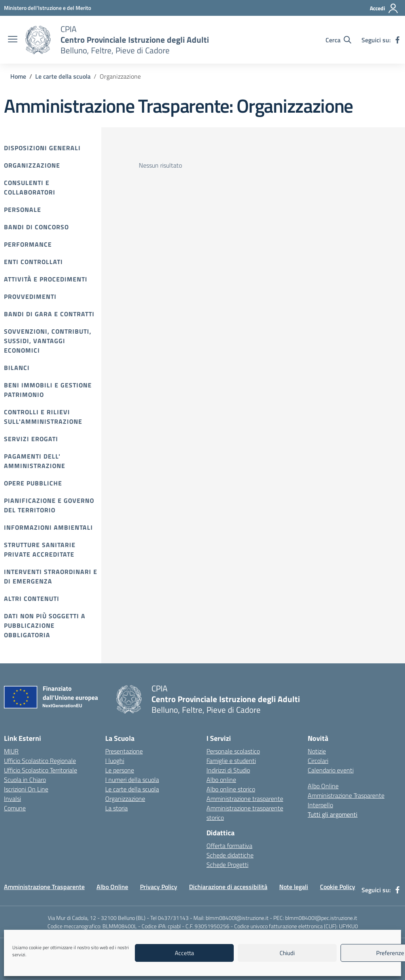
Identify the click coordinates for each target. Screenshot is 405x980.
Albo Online (323, 786)
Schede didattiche (230, 855)
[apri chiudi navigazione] (13, 40)
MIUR (11, 751)
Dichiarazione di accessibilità (228, 887)
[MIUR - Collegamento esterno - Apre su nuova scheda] (47, 8)
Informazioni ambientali (48, 527)
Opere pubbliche (33, 483)
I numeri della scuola (132, 780)
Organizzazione (32, 165)
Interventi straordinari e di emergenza (51, 576)
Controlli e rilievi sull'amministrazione (43, 417)
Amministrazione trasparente (245, 799)
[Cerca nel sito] (338, 40)
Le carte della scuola (132, 789)
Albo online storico (231, 789)
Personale (23, 210)
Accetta (185, 953)
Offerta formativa (229, 846)
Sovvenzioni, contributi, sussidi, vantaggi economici (48, 341)
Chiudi (287, 953)
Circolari (318, 761)
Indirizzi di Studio (228, 770)
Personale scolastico (233, 751)
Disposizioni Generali (42, 148)
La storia (116, 808)
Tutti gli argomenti (333, 814)
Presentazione (124, 751)
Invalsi (12, 799)
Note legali (294, 887)
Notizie (317, 751)
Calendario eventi (331, 770)
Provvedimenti (30, 296)
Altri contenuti (32, 599)
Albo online (221, 780)
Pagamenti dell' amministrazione (35, 461)
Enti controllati (33, 262)
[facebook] (397, 40)
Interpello (320, 805)
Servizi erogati (31, 439)
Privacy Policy (159, 887)
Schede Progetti (227, 865)
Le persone (120, 770)
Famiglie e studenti (231, 761)
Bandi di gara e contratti (49, 314)
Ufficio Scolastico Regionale (40, 761)
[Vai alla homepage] (38, 40)
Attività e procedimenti (46, 279)
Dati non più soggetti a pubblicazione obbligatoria (45, 625)
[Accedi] (384, 8)
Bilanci (17, 368)
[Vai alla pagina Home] (18, 76)
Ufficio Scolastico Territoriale (41, 770)
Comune (15, 808)
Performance (28, 244)
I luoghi (115, 761)
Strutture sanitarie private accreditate (40, 549)
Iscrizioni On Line (26, 789)
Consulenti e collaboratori (30, 187)
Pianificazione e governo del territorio (49, 505)
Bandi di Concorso (36, 227)
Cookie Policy (338, 887)
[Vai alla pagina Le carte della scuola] (63, 76)
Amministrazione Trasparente (346, 795)
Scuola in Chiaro (25, 780)
